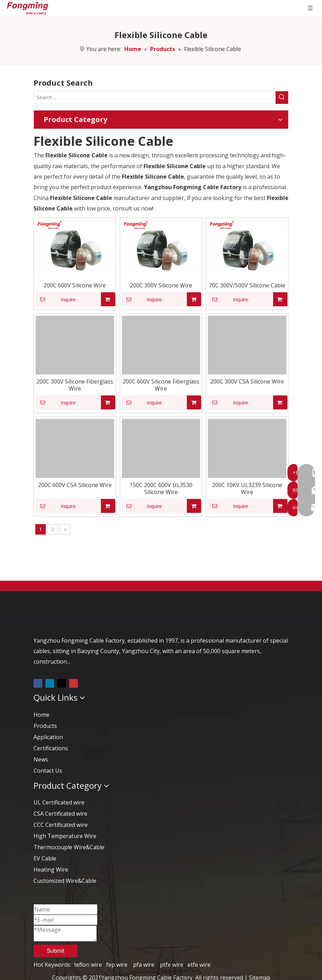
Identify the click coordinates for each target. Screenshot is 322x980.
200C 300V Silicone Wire (161, 285)
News (41, 759)
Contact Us (48, 771)
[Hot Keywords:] (282, 98)
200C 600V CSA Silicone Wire (75, 485)
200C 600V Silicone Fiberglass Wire (161, 385)
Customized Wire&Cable (65, 881)
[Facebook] (39, 683)
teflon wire (88, 965)
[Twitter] (62, 683)
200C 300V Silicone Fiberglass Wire (75, 385)
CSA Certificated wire (60, 814)
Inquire (56, 299)
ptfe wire (172, 965)
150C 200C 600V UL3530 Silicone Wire (161, 488)
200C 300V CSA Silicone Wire (247, 381)
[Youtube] (74, 683)
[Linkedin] (50, 683)
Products (45, 726)
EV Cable (45, 858)
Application (48, 737)
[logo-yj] (45, 619)
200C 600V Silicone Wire (75, 285)
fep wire (117, 965)
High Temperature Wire (65, 836)
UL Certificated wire (59, 802)
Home (41, 715)
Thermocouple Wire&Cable (69, 847)
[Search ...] (155, 98)
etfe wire (199, 965)
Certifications (51, 748)
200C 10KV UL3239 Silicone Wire (247, 488)
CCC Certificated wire (61, 825)
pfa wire (144, 965)
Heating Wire (51, 870)
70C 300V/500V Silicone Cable (247, 285)
